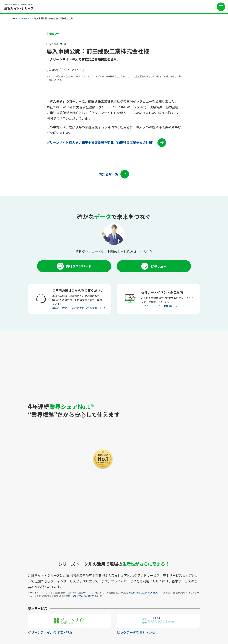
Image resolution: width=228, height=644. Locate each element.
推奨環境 (87, 592)
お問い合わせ (124, 592)
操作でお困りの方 (92, 597)
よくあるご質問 (126, 586)
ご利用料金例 (54, 569)
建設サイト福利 (20, 609)
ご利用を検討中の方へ (129, 563)
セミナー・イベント (128, 580)
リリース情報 (89, 574)
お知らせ (26, 18)
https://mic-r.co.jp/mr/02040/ (87, 426)
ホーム (14, 18)
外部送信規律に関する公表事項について (96, 630)
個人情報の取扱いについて (59, 630)
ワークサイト (19, 586)
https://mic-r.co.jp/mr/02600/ (144, 423)
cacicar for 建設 (20, 580)
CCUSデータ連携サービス (26, 597)
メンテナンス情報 (92, 580)
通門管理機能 (19, 574)
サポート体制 (89, 569)
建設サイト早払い (21, 603)
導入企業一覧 (54, 586)
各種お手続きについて (94, 586)
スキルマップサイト (23, 592)
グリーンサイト (20, 569)
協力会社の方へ (126, 569)
